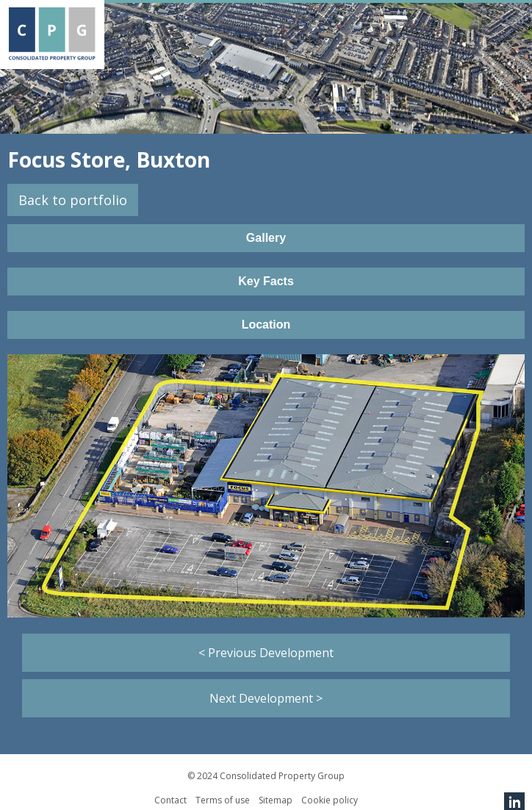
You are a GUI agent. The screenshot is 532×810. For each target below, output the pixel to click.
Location (266, 325)
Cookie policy (330, 800)
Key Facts (266, 281)
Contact (170, 800)
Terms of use (223, 800)
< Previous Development (266, 653)
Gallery (266, 238)
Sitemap (276, 800)
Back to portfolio (73, 200)
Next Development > (266, 698)
